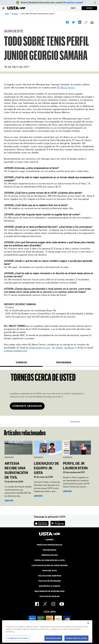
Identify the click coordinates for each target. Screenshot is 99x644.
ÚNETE (73, 8)
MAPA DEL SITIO (50, 571)
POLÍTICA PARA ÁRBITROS (50, 576)
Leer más (9, 500)
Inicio (7, 14)
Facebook (69, 348)
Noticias (15, 14)
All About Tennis (66, 88)
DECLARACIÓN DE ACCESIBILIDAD (49, 591)
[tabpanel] (49, 393)
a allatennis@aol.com (16, 351)
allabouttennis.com (40, 348)
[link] (67, 22)
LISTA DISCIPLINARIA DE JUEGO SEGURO (50, 565)
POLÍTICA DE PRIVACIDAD (50, 581)
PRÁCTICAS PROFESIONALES (49, 545)
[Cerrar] (88, 623)
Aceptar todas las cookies (76, 638)
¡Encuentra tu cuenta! (73, 3)
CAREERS (50, 540)
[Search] (96, 14)
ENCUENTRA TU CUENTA (50, 586)
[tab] (21, 364)
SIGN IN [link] (89, 8)
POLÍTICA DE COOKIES (49, 596)
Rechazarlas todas (53, 638)
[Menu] (3, 8)
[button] (95, 3)
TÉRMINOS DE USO (49, 555)
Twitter (59, 348)
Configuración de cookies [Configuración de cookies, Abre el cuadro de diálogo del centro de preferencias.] (18, 638)
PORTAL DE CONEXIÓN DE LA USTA (49, 560)
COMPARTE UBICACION (27, 406)
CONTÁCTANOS (49, 550)
